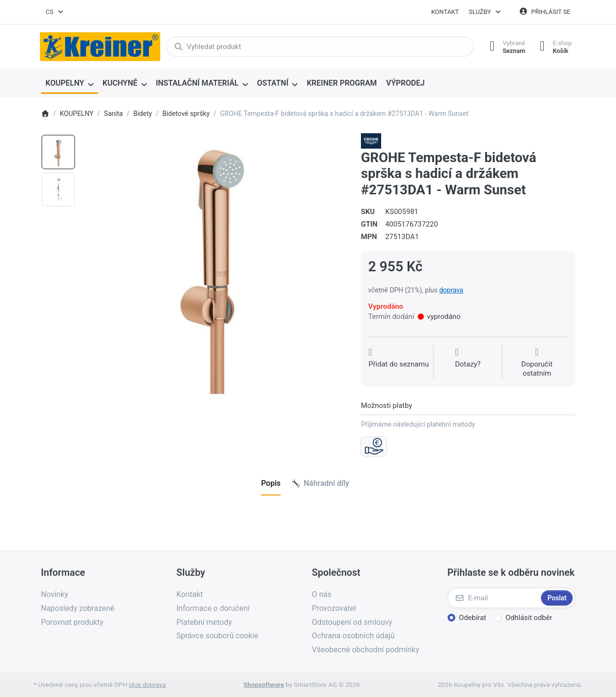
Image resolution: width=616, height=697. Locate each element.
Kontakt (445, 12)
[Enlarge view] (215, 265)
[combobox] (55, 12)
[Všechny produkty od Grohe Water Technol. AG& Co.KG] (371, 140)
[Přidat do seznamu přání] (399, 363)
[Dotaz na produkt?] (468, 363)
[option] (58, 152)
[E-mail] (494, 598)
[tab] (271, 483)
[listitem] (215, 265)
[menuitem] (70, 84)
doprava (451, 290)
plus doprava (148, 684)
